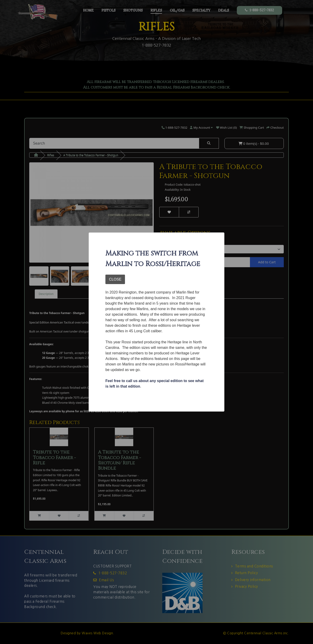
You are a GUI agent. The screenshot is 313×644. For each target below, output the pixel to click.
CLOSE (115, 279)
